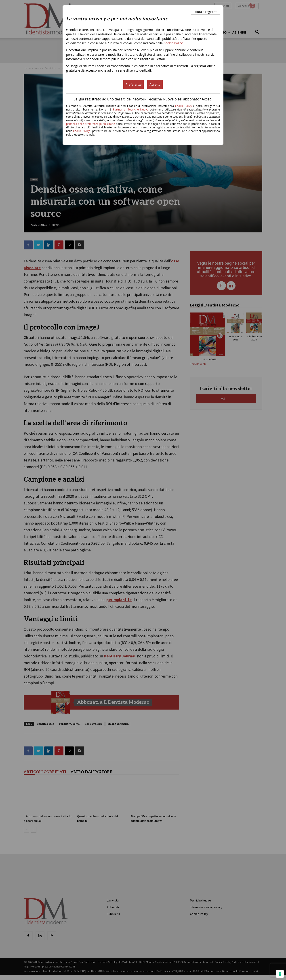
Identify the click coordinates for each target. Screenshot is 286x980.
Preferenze (134, 84)
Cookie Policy (173, 43)
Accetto (155, 84)
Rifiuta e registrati (205, 12)
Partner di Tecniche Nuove (131, 109)
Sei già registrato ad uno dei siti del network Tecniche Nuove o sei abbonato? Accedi (143, 99)
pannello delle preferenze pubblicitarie (90, 124)
